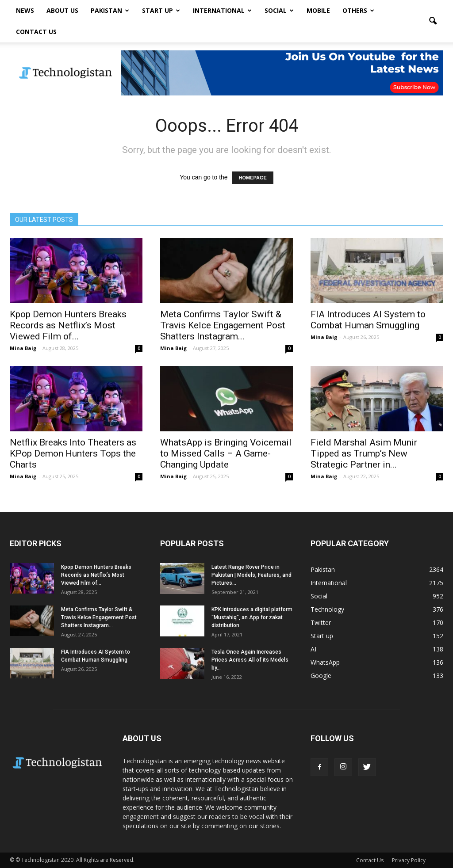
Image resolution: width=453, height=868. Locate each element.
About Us (62, 10)
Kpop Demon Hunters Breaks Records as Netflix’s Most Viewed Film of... (68, 325)
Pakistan (110, 10)
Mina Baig (23, 348)
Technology (327, 609)
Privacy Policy (409, 860)
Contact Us (36, 32)
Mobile (318, 10)
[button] (433, 21)
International (222, 10)
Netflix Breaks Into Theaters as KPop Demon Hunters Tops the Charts (73, 453)
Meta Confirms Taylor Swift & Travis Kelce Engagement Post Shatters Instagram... (223, 325)
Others (358, 10)
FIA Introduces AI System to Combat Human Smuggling (368, 320)
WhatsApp (325, 662)
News (25, 10)
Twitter (321, 622)
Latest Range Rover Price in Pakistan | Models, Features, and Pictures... (251, 575)
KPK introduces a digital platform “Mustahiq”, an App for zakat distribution (252, 617)
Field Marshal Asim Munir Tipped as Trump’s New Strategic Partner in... (364, 453)
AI (313, 649)
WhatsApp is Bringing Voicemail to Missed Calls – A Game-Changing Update (226, 453)
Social (279, 10)
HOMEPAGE (253, 178)
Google (321, 676)
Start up (161, 10)
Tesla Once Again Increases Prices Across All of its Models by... (250, 660)
